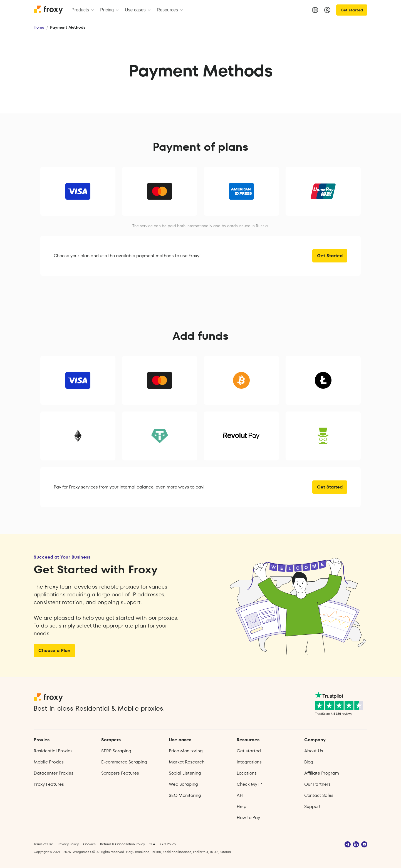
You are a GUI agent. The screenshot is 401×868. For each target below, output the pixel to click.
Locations (247, 773)
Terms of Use (43, 844)
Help (242, 806)
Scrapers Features (120, 773)
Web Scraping (183, 784)
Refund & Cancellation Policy (122, 844)
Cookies (89, 844)
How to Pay (248, 818)
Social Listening (185, 773)
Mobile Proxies (49, 762)
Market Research (187, 762)
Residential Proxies (53, 751)
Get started (352, 10)
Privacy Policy (68, 844)
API (240, 795)
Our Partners (317, 784)
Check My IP (249, 784)
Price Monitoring (186, 751)
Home (39, 27)
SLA (152, 844)
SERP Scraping (116, 751)
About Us (314, 751)
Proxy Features (49, 784)
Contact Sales (319, 795)
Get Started (330, 256)
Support (312, 806)
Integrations (249, 762)
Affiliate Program (322, 773)
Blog (309, 762)
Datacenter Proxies (54, 773)
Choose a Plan (54, 650)
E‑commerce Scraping (124, 762)
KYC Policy (168, 844)
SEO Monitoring (185, 795)
